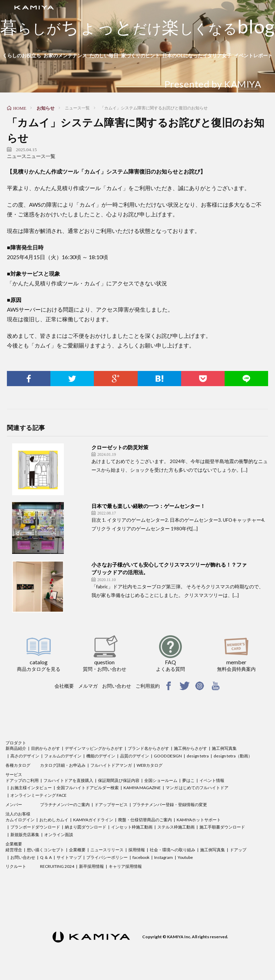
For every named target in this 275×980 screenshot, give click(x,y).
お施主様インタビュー (31, 788)
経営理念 (14, 850)
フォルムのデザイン (63, 756)
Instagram (164, 857)
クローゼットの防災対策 (120, 447)
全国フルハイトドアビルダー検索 (88, 788)
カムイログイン (20, 820)
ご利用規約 (148, 686)
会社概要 (64, 686)
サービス (14, 775)
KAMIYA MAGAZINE (142, 788)
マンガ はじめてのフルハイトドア (197, 788)
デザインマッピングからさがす (94, 748)
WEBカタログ (150, 765)
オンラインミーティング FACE (38, 795)
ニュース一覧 (41, 156)
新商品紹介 (16, 748)
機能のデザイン (101, 756)
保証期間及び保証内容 (119, 780)
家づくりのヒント (140, 55)
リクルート (16, 866)
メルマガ (88, 686)
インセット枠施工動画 (132, 827)
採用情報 (137, 850)
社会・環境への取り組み (173, 850)
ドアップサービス (111, 805)
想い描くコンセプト (46, 850)
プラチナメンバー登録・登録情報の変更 (170, 805)
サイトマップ (69, 857)
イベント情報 (212, 780)
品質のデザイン (135, 756)
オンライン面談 (59, 835)
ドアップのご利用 (22, 780)
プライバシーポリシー (107, 857)
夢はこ (188, 780)
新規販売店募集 (25, 835)
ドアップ (238, 850)
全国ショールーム (161, 780)
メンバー (14, 805)
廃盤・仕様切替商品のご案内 (145, 820)
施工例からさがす (190, 748)
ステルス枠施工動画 (176, 827)
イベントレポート (253, 55)
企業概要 (14, 844)
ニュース (17, 156)
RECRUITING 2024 (57, 866)
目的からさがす (46, 748)
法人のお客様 (18, 814)
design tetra (198, 756)
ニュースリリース (107, 850)
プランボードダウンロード (35, 827)
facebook (141, 857)
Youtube (185, 857)
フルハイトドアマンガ (111, 765)
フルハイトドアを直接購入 (68, 780)
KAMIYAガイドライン (93, 820)
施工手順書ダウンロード (222, 827)
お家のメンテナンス (65, 55)
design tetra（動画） (233, 756)
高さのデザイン (25, 756)
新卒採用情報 (91, 866)
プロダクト (16, 743)
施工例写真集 (224, 748)
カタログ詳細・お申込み (63, 765)
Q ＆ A (46, 857)
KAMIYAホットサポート (199, 820)
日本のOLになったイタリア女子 (197, 55)
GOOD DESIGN (168, 756)
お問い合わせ (117, 686)
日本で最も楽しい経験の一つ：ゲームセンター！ (148, 506)
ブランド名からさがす (148, 748)
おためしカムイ (54, 820)
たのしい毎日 (104, 55)
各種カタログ (18, 765)
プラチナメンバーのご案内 (65, 805)
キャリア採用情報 (125, 866)
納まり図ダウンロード (86, 827)
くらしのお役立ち (22, 55)
